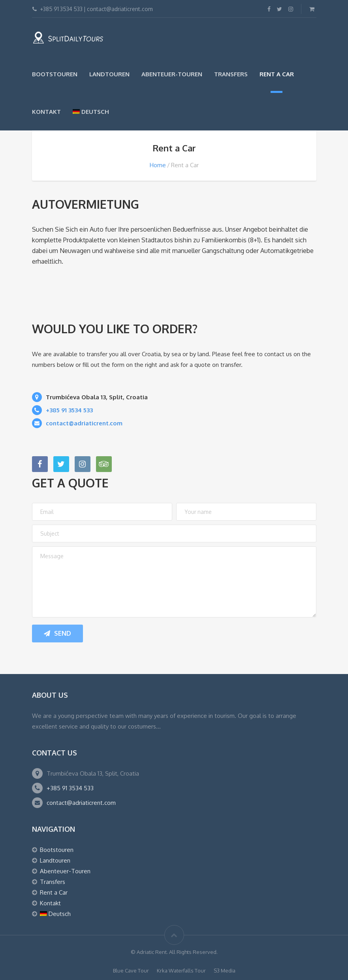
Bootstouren (55, 74)
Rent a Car (277, 74)
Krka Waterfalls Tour (181, 971)
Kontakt (46, 112)
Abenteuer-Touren (172, 74)
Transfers (231, 74)
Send (57, 633)
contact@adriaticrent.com (81, 803)
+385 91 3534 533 (70, 788)
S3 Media (225, 971)
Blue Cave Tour (131, 971)
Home (158, 165)
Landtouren (109, 74)
